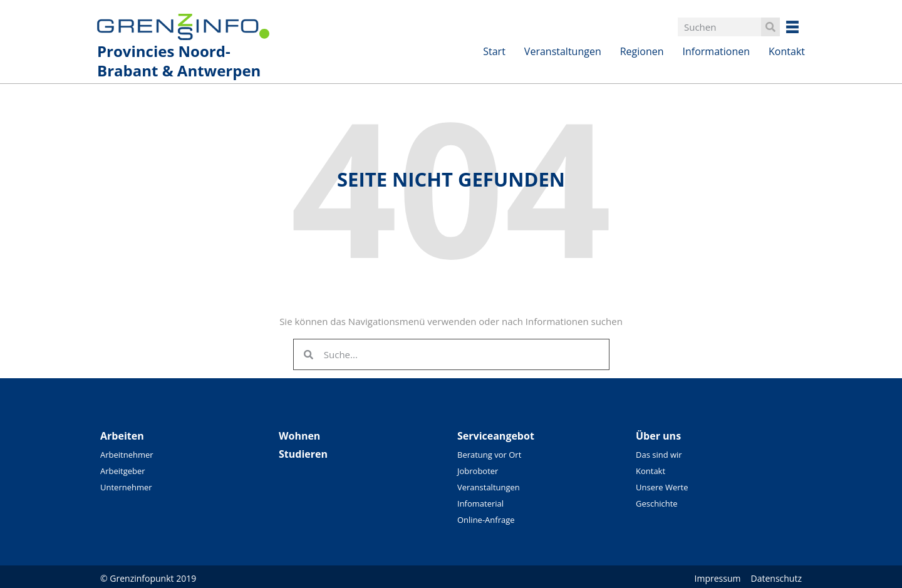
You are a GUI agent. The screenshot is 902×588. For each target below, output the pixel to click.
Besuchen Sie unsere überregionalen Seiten (802, 27)
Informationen (717, 51)
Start (494, 51)
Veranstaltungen (563, 51)
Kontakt (787, 51)
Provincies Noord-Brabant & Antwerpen (179, 61)
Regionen (642, 51)
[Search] (770, 27)
